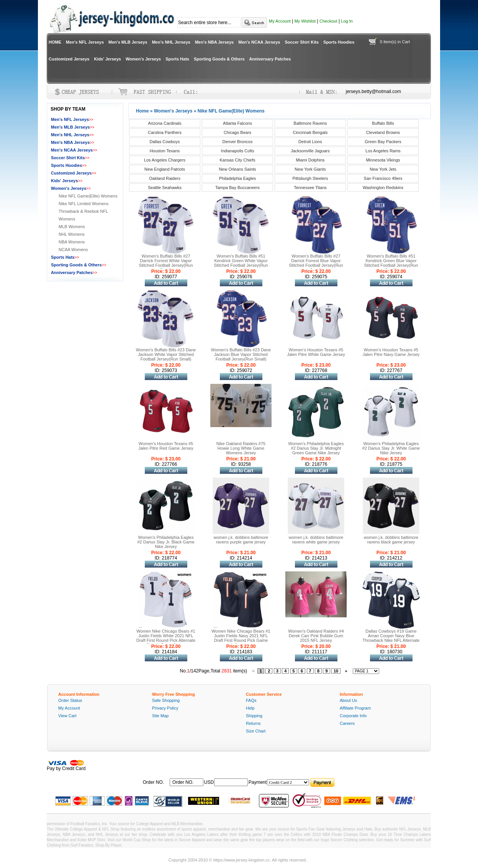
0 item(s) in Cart (395, 42)
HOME (55, 42)
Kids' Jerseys (107, 59)
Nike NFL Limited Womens (83, 204)
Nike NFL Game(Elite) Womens (88, 196)
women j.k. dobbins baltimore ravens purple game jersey (241, 540)
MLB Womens (72, 227)
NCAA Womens (73, 250)
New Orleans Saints (237, 169)
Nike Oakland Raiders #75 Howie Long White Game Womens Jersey (241, 448)
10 (336, 671)
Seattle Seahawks (165, 188)
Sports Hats (177, 59)
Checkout (328, 21)
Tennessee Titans (310, 188)
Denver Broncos (238, 142)
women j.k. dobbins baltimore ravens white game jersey (316, 540)
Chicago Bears (237, 132)
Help (250, 708)
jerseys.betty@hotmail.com (373, 91)
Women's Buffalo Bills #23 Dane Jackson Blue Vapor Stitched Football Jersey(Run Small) (241, 354)
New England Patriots (165, 169)
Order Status (70, 700)
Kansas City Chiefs (238, 160)
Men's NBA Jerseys (214, 42)
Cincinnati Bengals (310, 132)
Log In (347, 21)
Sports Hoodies (339, 42)
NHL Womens (72, 234)
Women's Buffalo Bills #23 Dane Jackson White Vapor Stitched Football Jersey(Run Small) (166, 354)
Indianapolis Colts (238, 151)
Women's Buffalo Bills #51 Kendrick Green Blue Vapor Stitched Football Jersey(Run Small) (391, 263)
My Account (280, 21)
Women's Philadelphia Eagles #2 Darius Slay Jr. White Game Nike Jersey (391, 448)
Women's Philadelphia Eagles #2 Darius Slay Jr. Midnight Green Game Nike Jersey (316, 448)
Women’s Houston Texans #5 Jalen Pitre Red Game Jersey (166, 446)
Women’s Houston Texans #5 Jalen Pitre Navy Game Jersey (391, 352)
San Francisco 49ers (383, 178)
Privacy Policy (165, 708)
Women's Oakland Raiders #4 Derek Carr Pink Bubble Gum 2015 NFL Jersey (316, 636)
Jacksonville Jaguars (310, 151)
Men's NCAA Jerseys (259, 42)
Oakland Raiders (165, 178)
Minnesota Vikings (383, 160)
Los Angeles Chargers (165, 160)
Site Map (160, 716)
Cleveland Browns (383, 132)
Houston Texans (165, 151)
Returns (253, 723)
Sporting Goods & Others (219, 59)
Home (142, 111)
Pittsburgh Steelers (310, 178)
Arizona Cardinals (165, 123)
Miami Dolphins (310, 160)
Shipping (254, 716)
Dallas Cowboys (165, 142)
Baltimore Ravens (310, 123)
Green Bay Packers (383, 142)
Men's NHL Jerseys (171, 42)
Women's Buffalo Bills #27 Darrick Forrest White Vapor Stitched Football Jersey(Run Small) (166, 263)
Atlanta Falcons (237, 123)
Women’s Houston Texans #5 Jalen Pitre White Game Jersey (316, 352)
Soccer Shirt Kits (302, 42)
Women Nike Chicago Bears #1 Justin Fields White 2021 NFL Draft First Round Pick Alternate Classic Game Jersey (166, 638)
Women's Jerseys (143, 59)
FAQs (251, 700)
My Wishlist (305, 21)
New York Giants (310, 169)
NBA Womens (72, 242)
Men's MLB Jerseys (128, 42)
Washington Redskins (383, 188)
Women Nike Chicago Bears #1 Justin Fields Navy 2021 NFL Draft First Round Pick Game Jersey (241, 638)
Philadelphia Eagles (238, 178)
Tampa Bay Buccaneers (237, 188)
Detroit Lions (310, 142)
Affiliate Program (355, 708)
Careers (347, 723)
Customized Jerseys (69, 59)
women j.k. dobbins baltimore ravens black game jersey (391, 540)
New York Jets (383, 169)
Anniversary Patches (270, 59)
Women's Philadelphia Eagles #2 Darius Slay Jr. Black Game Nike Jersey (166, 542)
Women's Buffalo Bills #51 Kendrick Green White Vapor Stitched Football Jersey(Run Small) (241, 263)
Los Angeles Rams (383, 151)
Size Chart (256, 731)
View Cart (67, 716)
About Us (348, 700)
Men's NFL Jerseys (85, 42)
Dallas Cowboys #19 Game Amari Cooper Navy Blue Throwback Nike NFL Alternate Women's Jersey (391, 638)
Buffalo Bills (383, 123)
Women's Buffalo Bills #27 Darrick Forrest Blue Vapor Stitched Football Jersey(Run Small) (316, 263)
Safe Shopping (166, 700)
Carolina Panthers (165, 132)
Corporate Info (353, 716)
